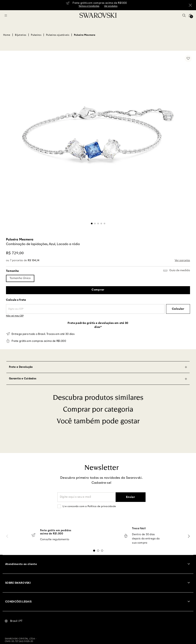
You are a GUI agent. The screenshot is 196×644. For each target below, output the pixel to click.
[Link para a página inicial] (7, 35)
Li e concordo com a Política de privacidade (89, 506)
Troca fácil (139, 529)
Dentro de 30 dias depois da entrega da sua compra (146, 539)
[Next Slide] (189, 536)
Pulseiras (36, 35)
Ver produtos (111, 6)
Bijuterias (21, 35)
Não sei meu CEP (15, 316)
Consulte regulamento (55, 540)
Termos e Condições (89, 6)
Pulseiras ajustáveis (58, 35)
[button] (184, 15)
